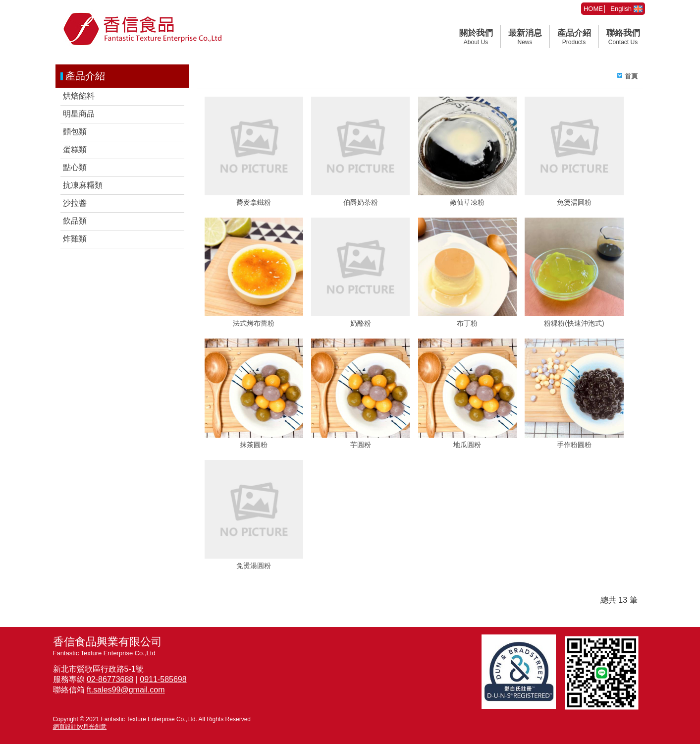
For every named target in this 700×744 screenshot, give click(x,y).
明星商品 (79, 114)
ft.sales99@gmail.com (126, 690)
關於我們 (476, 37)
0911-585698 (163, 679)
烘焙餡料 (79, 96)
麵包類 (75, 132)
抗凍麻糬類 (83, 185)
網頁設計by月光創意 (80, 727)
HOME (593, 9)
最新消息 (525, 37)
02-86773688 (110, 679)
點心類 (75, 167)
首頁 (631, 76)
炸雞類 (75, 239)
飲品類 (75, 221)
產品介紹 (574, 37)
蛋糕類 (75, 149)
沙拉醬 (75, 203)
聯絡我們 (623, 37)
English (626, 9)
